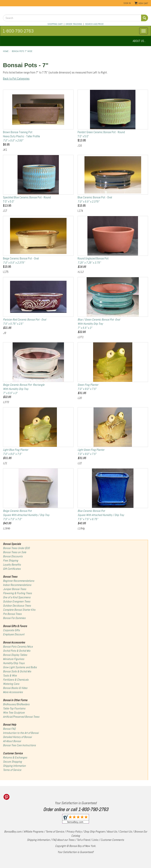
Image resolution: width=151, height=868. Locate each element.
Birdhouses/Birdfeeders (16, 704)
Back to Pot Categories (16, 79)
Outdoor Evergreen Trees (17, 601)
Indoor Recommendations (17, 585)
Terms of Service (12, 770)
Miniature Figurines (14, 659)
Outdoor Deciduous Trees (17, 606)
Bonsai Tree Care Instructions (19, 745)
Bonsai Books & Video (15, 688)
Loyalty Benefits (12, 565)
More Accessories (13, 692)
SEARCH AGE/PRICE (94, 24)
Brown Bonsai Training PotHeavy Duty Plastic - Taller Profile (21, 136)
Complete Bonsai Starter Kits (19, 610)
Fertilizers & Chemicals (16, 680)
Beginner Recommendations (19, 581)
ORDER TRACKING (74, 24)
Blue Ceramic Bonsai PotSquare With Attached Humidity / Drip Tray (101, 515)
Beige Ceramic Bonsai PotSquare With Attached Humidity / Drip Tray (26, 515)
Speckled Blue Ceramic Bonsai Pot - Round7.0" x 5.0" (27, 199)
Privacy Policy (74, 832)
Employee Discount (14, 634)
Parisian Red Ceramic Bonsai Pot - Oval (25, 322)
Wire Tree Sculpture (14, 713)
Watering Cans (11, 684)
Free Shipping (11, 560)
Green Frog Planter (88, 387)
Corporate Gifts (11, 630)
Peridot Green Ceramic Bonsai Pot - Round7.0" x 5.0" (101, 134)
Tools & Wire (10, 676)
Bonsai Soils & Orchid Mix (17, 671)
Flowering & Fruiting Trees (17, 593)
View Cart (143, 3)
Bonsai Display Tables (15, 655)
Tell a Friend (83, 840)
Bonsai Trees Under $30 (16, 548)
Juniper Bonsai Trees (15, 589)
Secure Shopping (12, 762)
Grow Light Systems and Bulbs (20, 667)
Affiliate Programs (33, 832)
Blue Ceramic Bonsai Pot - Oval (95, 199)
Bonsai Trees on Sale (15, 552)
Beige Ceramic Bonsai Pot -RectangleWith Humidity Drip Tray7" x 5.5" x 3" (24, 389)
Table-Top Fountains (14, 708)
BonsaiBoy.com (13, 832)
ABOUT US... (139, 41)
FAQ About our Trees (63, 840)
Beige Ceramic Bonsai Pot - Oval (21, 261)
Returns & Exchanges (15, 757)
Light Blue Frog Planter (16, 452)
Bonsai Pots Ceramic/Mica (18, 647)
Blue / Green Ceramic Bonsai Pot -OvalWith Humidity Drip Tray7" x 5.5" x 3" (99, 324)
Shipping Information (14, 766)
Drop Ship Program (94, 832)
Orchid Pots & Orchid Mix (17, 651)
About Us (112, 832)
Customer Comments (112, 840)
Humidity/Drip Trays (14, 663)
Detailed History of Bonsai (17, 737)
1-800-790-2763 (18, 31)
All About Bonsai (12, 741)
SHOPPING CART (55, 24)
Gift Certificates (12, 569)
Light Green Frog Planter (91, 452)
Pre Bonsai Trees (12, 614)
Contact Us (126, 832)
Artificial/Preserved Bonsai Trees (21, 717)
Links (95, 840)
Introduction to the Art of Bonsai (21, 733)
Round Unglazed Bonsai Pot (93, 261)
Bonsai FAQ (9, 729)
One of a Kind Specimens (17, 597)
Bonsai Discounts (13, 556)
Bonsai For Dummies (14, 618)
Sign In (127, 3)
